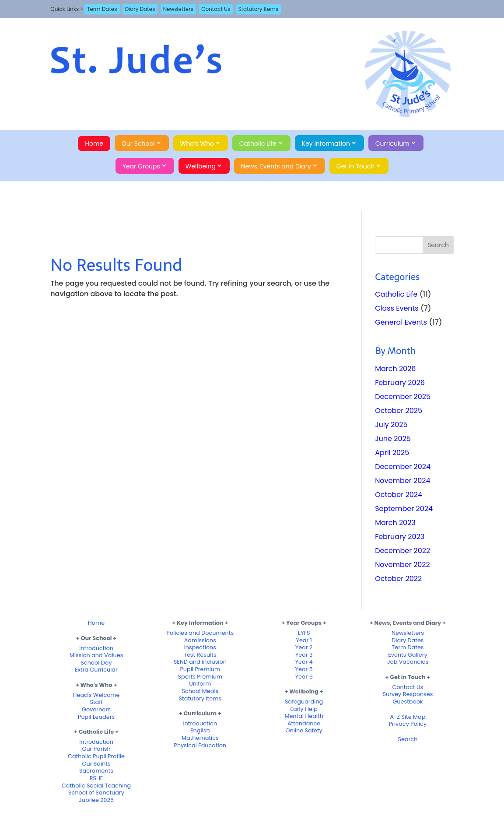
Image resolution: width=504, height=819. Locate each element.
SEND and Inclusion (200, 662)
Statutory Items (258, 9)
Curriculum (392, 143)
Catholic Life (258, 143)
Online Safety (304, 730)
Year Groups (141, 166)
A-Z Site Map (408, 717)
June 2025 (393, 439)
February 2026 (400, 383)
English (200, 730)
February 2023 (400, 537)
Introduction (96, 648)
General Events (401, 322)
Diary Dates (140, 9)
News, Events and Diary (276, 166)
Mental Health (304, 716)
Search (408, 739)
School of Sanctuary (96, 793)
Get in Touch (356, 166)
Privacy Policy (408, 724)
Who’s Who (197, 143)
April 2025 (392, 453)
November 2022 (402, 565)
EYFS (304, 633)
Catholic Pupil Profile (96, 756)
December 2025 (403, 397)
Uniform (200, 684)
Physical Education (200, 745)
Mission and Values (96, 655)
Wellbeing (201, 166)
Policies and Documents (200, 633)
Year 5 (304, 669)
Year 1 (304, 640)
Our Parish (96, 749)
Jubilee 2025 (96, 800)
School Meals (200, 691)
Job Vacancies (408, 662)
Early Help (304, 709)
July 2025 (391, 425)
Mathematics (200, 738)
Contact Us (216, 9)
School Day (96, 663)
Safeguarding (304, 702)
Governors (96, 709)
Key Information (326, 143)
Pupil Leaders (96, 717)
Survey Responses (408, 694)
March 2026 (395, 369)
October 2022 (398, 579)
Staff (96, 702)
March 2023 (395, 523)
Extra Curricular (96, 670)
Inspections (200, 647)
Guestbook (408, 702)
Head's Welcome (96, 695)
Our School (138, 143)
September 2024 (404, 509)
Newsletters (178, 9)
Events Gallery (408, 655)
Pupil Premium (200, 669)
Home (94, 143)
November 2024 (402, 481)
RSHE (96, 778)
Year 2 (304, 647)
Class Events (397, 308)
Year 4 (304, 662)
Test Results (200, 655)
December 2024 (403, 467)
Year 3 (304, 655)
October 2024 (399, 495)
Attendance (304, 723)
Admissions (200, 640)
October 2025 (399, 411)
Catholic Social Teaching (96, 786)
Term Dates (102, 9)
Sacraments (96, 771)
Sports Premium (200, 677)
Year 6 (304, 677)
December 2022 (402, 551)
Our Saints (96, 764)
